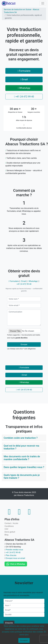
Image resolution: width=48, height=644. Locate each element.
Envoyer (24, 344)
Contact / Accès (11, 523)
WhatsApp (24, 88)
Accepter (24, 640)
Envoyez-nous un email (15, 558)
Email (24, 79)
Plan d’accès (11, 555)
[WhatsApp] (16, 564)
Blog (6, 535)
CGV (6, 529)
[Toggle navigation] (43, 3)
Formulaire (24, 71)
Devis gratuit (10, 532)
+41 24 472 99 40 (24, 97)
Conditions (9, 526)
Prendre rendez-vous (14, 550)
